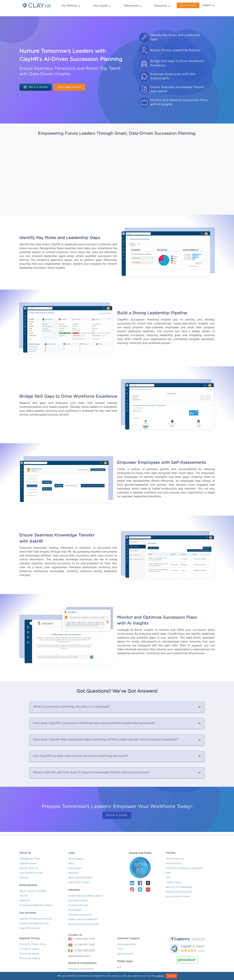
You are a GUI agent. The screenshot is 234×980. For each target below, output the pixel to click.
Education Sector (78, 913)
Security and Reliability (179, 900)
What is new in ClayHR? (33, 904)
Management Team (30, 872)
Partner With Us (28, 881)
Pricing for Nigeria (30, 971)
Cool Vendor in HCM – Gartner (32, 888)
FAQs (120, 962)
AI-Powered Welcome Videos (36, 918)
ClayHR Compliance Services (36, 932)
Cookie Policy (174, 895)
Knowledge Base (126, 957)
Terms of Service (175, 872)
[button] (71, 5)
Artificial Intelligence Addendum (184, 881)
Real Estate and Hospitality (84, 937)
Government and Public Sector (86, 909)
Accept (171, 976)
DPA (168, 886)
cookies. (159, 976)
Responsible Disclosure (179, 905)
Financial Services (78, 918)
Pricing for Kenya (29, 967)
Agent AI (24, 913)
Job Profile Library (79, 895)
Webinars (74, 886)
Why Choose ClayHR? (81, 890)
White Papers (76, 872)
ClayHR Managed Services (34, 936)
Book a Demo (117, 815)
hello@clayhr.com (79, 969)
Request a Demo (188, 5)
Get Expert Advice (69, 87)
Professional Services (80, 928)
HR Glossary (75, 881)
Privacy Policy (174, 876)
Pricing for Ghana (29, 962)
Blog (71, 876)
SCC (168, 890)
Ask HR (24, 909)
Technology (75, 923)
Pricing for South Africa (33, 957)
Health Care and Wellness (83, 932)
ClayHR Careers (28, 876)
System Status (125, 967)
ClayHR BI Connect (30, 941)
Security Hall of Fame (178, 909)
